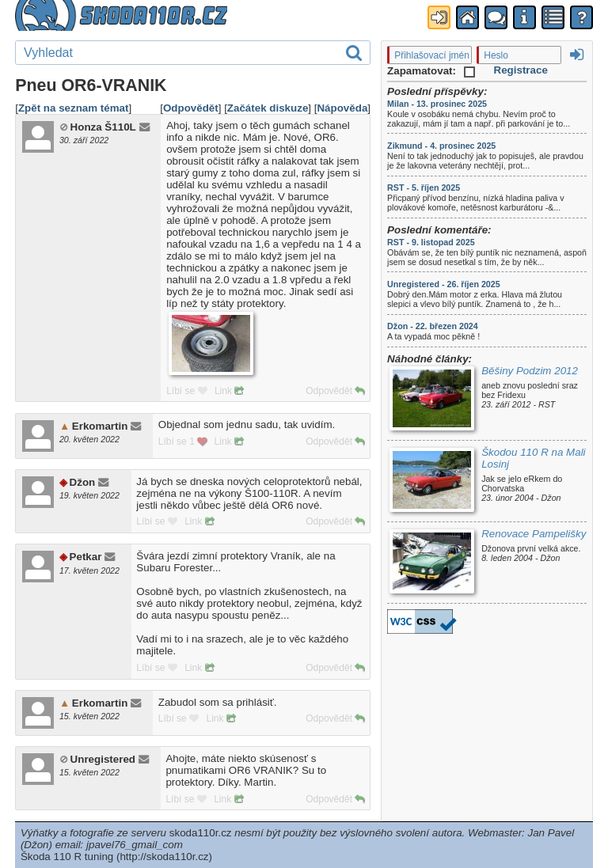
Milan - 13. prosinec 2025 (437, 104)
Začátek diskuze (268, 108)
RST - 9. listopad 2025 (431, 242)
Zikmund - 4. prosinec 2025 (441, 146)
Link (229, 391)
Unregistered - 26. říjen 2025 (444, 284)
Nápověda (342, 108)
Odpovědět (191, 108)
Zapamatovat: (431, 71)
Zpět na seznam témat (74, 108)
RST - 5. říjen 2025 (424, 188)
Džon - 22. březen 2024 (433, 326)
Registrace (521, 70)
